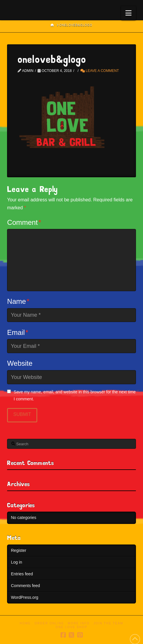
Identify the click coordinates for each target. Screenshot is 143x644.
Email (18, 332)
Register (18, 550)
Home (25, 623)
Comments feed (25, 586)
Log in (16, 562)
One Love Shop (71, 627)
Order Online (49, 623)
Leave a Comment (100, 71)
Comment (24, 222)
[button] (128, 13)
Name (18, 301)
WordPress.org (25, 597)
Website (20, 363)
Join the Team (108, 623)
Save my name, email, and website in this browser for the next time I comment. (75, 395)
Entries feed (22, 574)
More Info (79, 623)
